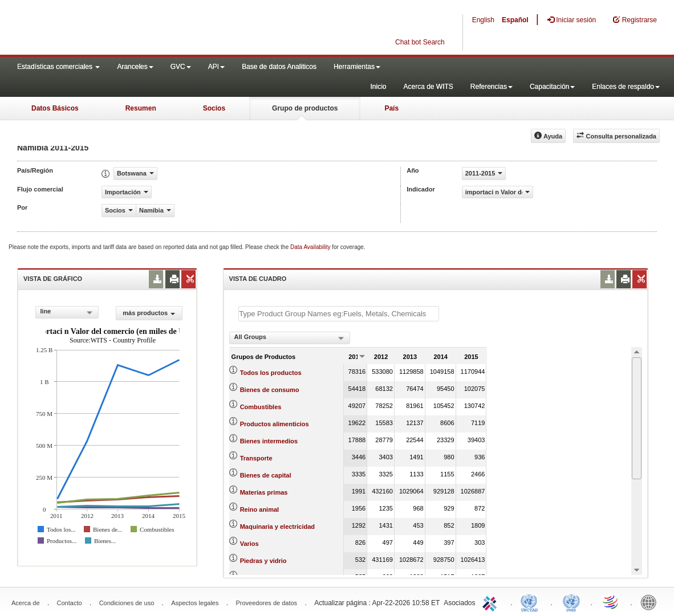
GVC (181, 67)
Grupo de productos (305, 108)
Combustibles (261, 407)
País (391, 108)
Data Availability (311, 247)
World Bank (651, 602)
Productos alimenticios (275, 424)
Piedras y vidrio (263, 561)
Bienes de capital (266, 475)
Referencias (492, 87)
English (483, 20)
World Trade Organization (611, 602)
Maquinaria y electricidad (277, 527)
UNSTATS (571, 602)
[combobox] (67, 312)
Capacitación (552, 87)
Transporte (256, 458)
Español (515, 20)
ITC (492, 602)
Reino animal (259, 509)
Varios (249, 544)
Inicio (378, 87)
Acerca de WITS (428, 87)
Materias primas (264, 492)
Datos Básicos (55, 108)
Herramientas (357, 67)
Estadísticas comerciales (58, 67)
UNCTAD (531, 602)
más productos (149, 313)
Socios (214, 108)
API (216, 67)
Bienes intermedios (269, 441)
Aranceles (135, 67)
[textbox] (339, 314)
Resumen (141, 108)
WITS (114, 28)
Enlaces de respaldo (626, 87)
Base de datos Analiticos (279, 67)
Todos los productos (271, 373)
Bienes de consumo (270, 390)
